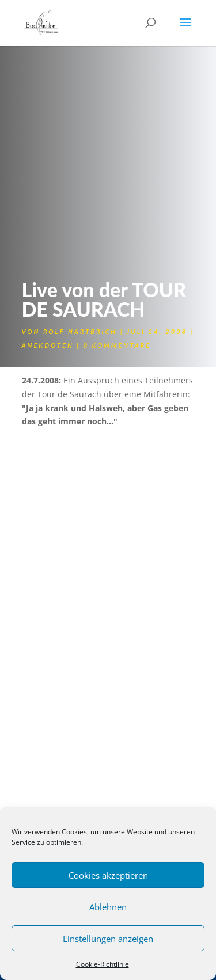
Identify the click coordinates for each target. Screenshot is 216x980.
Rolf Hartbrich (80, 331)
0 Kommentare (117, 345)
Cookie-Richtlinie (103, 964)
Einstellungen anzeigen (108, 939)
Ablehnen (108, 907)
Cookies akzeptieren (108, 875)
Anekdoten (48, 345)
